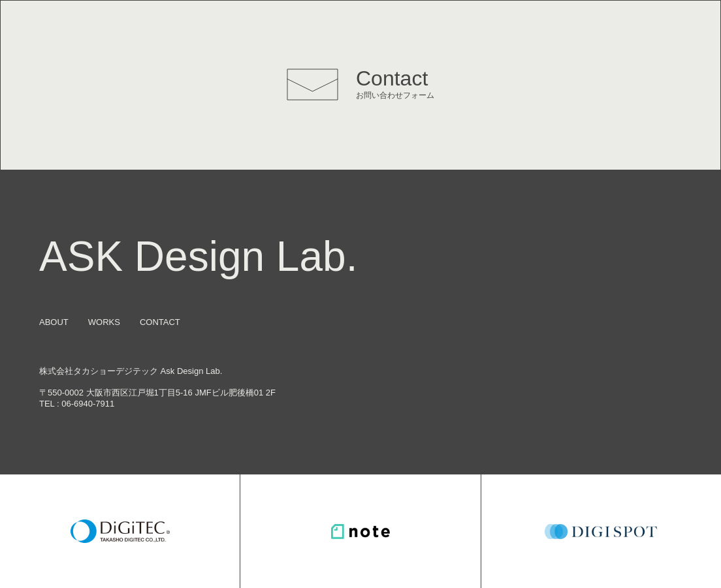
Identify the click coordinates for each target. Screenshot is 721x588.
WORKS (104, 322)
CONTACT (160, 322)
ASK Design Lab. (198, 256)
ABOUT (54, 322)
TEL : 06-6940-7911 (77, 404)
